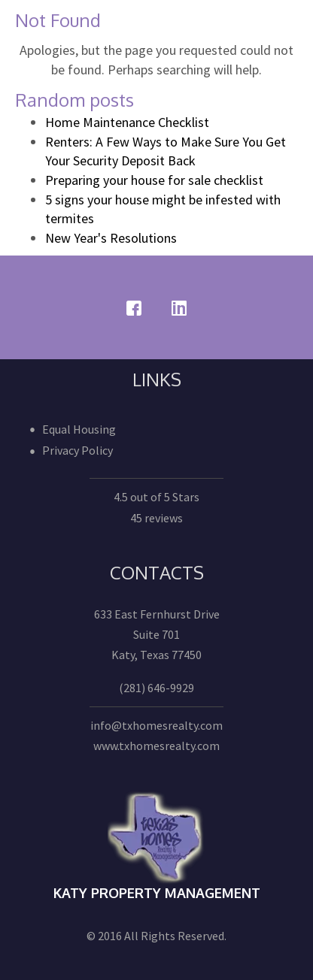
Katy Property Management (157, 893)
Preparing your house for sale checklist (154, 180)
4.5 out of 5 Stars (156, 497)
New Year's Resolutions (111, 238)
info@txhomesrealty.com (156, 725)
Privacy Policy (77, 450)
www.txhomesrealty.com (156, 746)
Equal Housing (79, 429)
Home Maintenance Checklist (127, 122)
